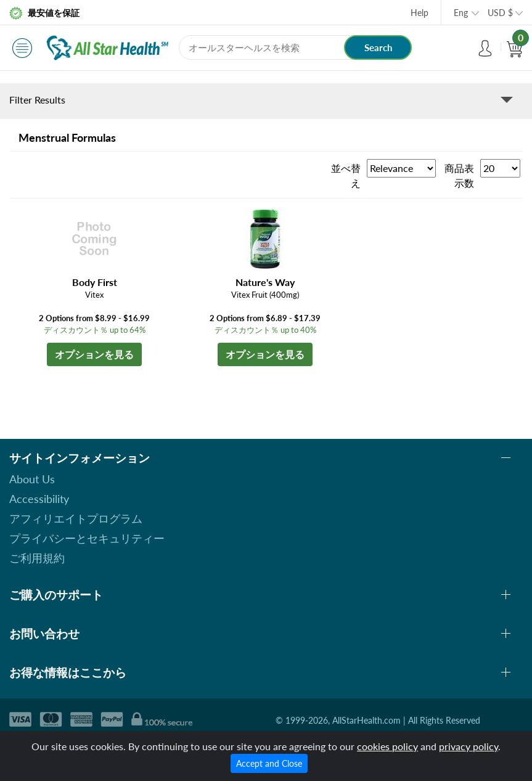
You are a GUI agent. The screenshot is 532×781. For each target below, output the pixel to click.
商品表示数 (459, 175)
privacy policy (469, 746)
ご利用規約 (37, 558)
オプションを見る (94, 354)
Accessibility (39, 499)
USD (500, 13)
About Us (32, 479)
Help (419, 13)
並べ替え (346, 175)
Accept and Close (269, 763)
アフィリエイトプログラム (76, 518)
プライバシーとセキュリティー (87, 538)
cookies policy (387, 746)
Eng (461, 13)
